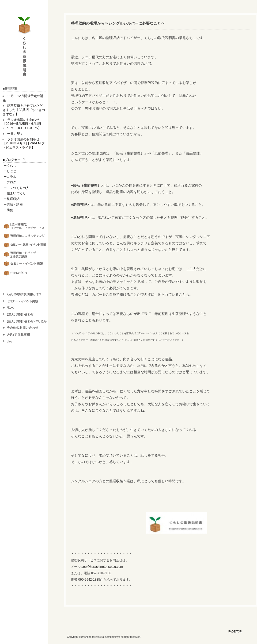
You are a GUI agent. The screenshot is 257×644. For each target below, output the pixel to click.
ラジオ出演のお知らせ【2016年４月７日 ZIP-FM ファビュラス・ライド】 (24, 144)
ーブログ (10, 182)
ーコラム (10, 177)
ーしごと (10, 171)
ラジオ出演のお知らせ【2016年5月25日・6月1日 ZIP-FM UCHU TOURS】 (24, 124)
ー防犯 (8, 210)
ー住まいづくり (15, 193)
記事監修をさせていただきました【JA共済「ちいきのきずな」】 (24, 110)
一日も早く (15, 134)
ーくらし (10, 166)
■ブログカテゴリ (15, 160)
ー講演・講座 (13, 205)
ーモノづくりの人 (16, 188)
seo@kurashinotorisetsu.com (102, 567)
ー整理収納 (12, 199)
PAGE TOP (235, 632)
